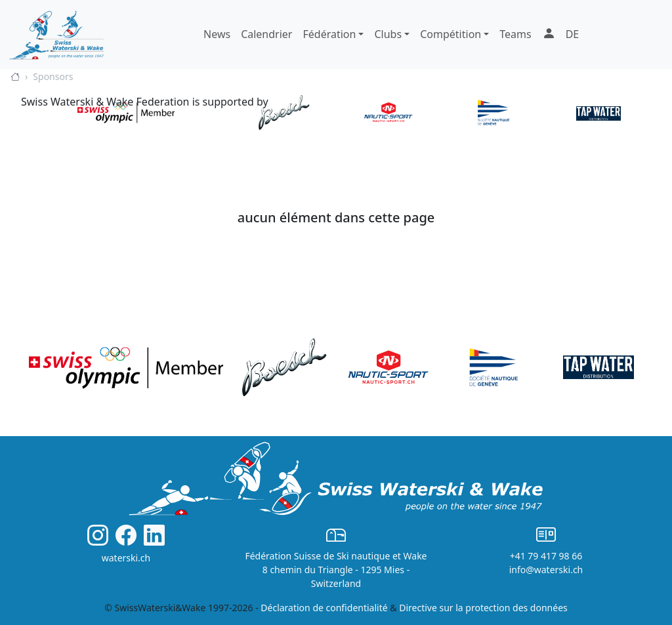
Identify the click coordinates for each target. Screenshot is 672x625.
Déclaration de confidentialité (324, 608)
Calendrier (266, 34)
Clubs (388, 34)
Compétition (451, 34)
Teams (515, 34)
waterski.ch (126, 558)
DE (573, 34)
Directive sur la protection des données (483, 608)
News (217, 34)
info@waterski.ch (546, 570)
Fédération (329, 34)
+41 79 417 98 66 (546, 556)
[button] (549, 35)
